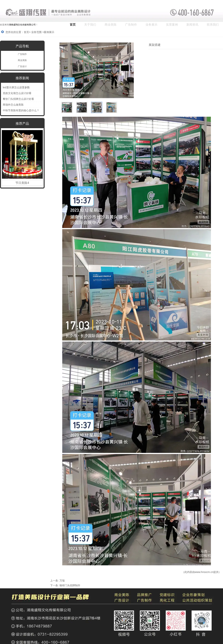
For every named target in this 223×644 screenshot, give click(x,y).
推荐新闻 (22, 78)
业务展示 (151, 25)
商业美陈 (111, 25)
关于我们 (90, 25)
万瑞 (62, 581)
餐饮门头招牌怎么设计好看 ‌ (19, 99)
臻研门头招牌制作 (70, 585)
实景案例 (172, 25)
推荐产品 (22, 124)
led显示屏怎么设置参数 (16, 87)
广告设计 (22, 66)
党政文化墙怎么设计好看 (17, 93)
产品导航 (22, 46)
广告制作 (131, 25)
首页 (73, 25)
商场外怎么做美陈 (13, 105)
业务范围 (36, 32)
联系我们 (213, 25)
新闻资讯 (192, 25)
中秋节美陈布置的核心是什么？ (21, 110)
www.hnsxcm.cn (204, 572)
